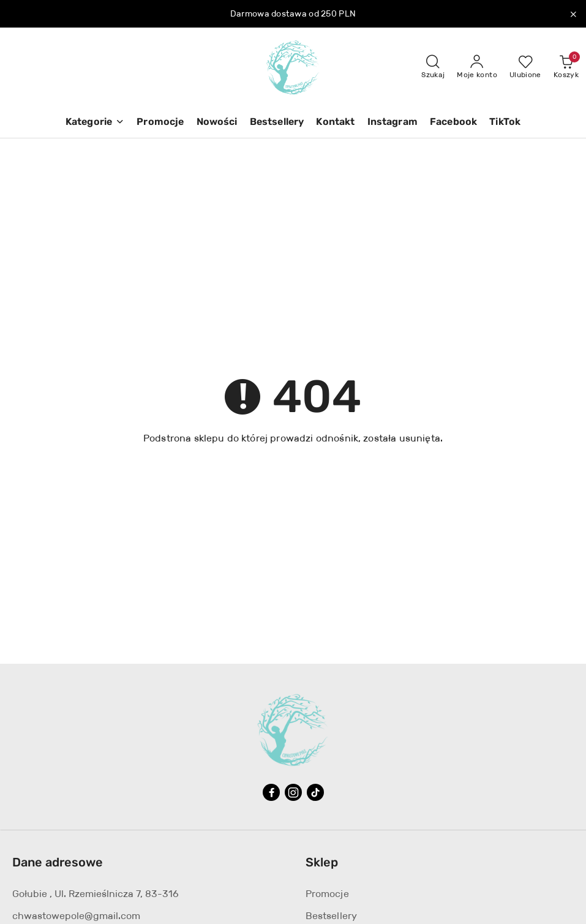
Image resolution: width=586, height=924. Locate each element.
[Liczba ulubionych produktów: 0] (525, 67)
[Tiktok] (315, 792)
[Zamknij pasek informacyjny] (573, 14)
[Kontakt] (335, 123)
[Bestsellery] (277, 123)
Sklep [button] (322, 862)
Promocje (327, 894)
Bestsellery (332, 916)
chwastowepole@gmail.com (76, 916)
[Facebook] (453, 123)
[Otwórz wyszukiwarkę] (433, 67)
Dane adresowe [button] (58, 862)
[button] (95, 123)
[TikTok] (505, 123)
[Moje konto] (477, 67)
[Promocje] (160, 123)
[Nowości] (217, 123)
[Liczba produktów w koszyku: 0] (566, 67)
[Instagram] (393, 123)
